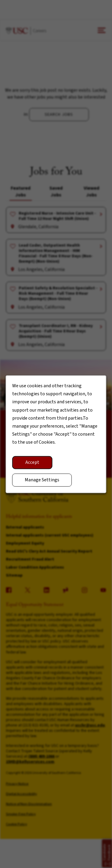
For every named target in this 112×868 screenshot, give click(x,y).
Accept (32, 462)
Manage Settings (42, 480)
